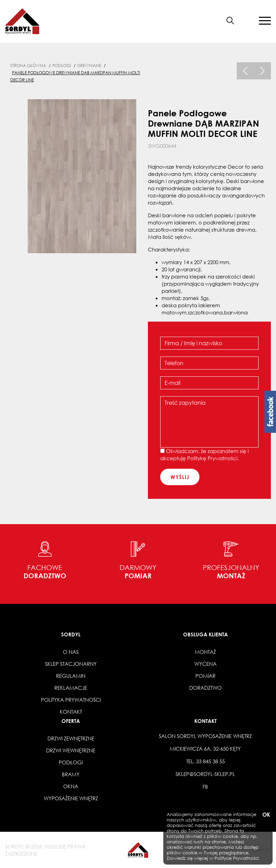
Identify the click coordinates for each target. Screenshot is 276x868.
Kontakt (71, 712)
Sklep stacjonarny (71, 664)
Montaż (205, 652)
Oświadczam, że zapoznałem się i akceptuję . (204, 455)
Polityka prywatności (71, 700)
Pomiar (205, 676)
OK (266, 815)
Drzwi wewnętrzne (71, 750)
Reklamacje (71, 688)
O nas (71, 652)
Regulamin (71, 676)
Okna (71, 786)
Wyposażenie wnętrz (71, 798)
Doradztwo (205, 688)
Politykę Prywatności (212, 458)
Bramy (71, 774)
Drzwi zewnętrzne (71, 738)
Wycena (205, 664)
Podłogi (71, 762)
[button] (247, 21)
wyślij (180, 477)
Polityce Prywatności (237, 858)
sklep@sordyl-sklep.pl (205, 774)
